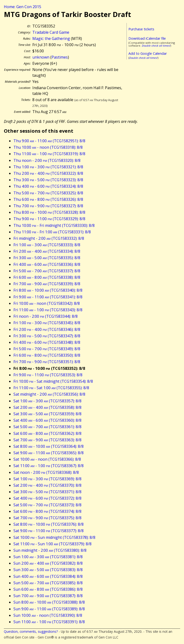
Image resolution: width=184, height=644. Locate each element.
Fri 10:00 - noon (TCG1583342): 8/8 (47, 303)
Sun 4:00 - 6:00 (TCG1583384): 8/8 (48, 576)
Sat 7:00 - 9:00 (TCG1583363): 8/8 (47, 440)
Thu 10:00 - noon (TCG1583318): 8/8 (48, 147)
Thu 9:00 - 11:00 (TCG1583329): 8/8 (49, 219)
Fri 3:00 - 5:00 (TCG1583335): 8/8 (47, 258)
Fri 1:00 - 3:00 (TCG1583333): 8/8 (47, 245)
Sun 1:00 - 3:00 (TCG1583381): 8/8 (48, 557)
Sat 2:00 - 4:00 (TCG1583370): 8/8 (47, 485)
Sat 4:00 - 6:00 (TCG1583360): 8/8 (47, 420)
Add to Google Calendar (148, 53)
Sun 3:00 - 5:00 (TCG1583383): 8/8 (48, 570)
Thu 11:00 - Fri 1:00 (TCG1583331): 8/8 (52, 232)
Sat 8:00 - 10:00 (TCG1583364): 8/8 (49, 446)
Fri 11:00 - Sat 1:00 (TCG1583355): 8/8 (51, 388)
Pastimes (60, 57)
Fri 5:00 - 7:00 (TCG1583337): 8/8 (47, 271)
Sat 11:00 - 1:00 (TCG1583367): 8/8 (49, 466)
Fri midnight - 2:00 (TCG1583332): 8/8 (49, 238)
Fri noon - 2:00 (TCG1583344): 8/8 (46, 316)
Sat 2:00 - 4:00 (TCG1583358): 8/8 (47, 407)
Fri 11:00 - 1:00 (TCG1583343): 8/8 (48, 310)
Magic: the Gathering (51, 38)
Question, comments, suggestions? (31, 631)
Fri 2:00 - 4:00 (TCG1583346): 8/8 (47, 329)
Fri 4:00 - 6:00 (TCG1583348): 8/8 (47, 342)
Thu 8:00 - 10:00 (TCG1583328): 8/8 (49, 212)
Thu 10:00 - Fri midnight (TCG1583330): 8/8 (54, 225)
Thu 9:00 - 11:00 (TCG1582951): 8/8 (49, 141)
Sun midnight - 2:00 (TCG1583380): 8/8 (50, 550)
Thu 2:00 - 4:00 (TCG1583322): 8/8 (48, 173)
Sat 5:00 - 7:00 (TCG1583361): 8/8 (47, 427)
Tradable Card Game (51, 32)
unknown (41, 57)
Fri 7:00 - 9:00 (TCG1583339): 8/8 (47, 284)
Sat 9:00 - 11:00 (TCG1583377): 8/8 (49, 531)
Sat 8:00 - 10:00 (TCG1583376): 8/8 (49, 524)
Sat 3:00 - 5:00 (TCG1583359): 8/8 (47, 414)
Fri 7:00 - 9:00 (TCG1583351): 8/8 (47, 362)
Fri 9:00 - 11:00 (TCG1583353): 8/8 (48, 375)
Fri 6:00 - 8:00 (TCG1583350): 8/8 (47, 355)
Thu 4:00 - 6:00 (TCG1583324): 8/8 (48, 186)
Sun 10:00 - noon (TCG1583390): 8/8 (48, 615)
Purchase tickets (141, 29)
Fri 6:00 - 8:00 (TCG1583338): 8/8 (47, 277)
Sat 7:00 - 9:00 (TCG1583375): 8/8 (47, 518)
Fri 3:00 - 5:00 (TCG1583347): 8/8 (47, 336)
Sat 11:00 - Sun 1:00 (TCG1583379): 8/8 (52, 544)
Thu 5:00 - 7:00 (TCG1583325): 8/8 (48, 193)
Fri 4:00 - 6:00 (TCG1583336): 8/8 (47, 264)
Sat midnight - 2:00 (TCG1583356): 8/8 (49, 394)
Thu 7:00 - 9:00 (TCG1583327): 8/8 (48, 206)
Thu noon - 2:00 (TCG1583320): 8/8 (47, 160)
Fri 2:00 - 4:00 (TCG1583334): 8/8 (47, 251)
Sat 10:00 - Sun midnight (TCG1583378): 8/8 (54, 537)
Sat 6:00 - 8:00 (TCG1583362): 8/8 (47, 433)
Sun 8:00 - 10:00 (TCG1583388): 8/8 (49, 602)
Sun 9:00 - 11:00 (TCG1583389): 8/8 (49, 609)
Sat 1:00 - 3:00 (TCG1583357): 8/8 (47, 401)
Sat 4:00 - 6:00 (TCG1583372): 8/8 (47, 498)
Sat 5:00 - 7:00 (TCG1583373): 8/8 (47, 505)
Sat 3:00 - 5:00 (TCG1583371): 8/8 (47, 492)
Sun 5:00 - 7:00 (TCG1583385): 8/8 (48, 583)
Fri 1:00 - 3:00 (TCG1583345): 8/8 (47, 323)
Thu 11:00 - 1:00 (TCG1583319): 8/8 (49, 154)
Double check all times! (156, 46)
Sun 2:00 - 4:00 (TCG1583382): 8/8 (48, 563)
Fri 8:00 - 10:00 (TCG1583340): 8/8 (48, 290)
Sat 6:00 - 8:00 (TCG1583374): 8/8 (47, 511)
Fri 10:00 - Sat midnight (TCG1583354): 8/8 (53, 381)
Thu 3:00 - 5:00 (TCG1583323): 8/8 (48, 180)
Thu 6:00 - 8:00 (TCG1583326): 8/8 (48, 199)
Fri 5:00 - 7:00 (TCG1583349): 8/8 (47, 349)
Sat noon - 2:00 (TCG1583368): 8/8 (46, 472)
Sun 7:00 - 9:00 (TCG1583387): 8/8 (48, 596)
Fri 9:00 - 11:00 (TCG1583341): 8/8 (48, 297)
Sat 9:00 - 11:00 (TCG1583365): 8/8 (49, 453)
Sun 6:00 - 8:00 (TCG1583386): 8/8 (48, 589)
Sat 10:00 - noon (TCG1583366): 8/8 (47, 459)
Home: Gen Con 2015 (23, 7)
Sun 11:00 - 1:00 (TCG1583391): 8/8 (49, 622)
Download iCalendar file (147, 38)
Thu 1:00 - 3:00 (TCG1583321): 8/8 (48, 167)
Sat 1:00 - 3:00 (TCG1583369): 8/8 (47, 479)
